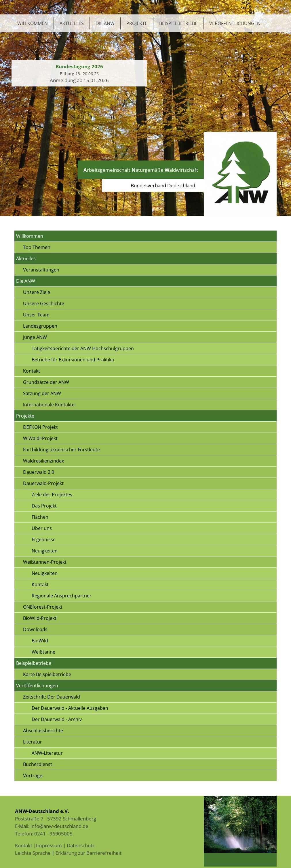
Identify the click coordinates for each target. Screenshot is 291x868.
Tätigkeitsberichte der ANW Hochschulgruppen (83, 348)
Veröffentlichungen (235, 23)
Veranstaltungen (41, 270)
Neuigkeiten (45, 551)
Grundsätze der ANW (46, 382)
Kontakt (32, 371)
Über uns (42, 528)
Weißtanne (43, 652)
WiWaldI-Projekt (40, 438)
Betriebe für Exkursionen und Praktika (73, 360)
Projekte (137, 23)
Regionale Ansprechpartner (62, 596)
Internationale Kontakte (49, 405)
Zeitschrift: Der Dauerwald (52, 697)
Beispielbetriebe (178, 23)
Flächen (40, 517)
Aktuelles (72, 23)
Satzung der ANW (42, 393)
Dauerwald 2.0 (39, 472)
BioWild (40, 641)
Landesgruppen (40, 326)
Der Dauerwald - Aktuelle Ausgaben (70, 708)
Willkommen (33, 23)
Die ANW (105, 23)
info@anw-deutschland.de (59, 826)
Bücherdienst (38, 764)
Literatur (33, 742)
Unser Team (36, 315)
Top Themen (37, 247)
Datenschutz (81, 845)
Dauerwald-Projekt (43, 483)
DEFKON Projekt (40, 427)
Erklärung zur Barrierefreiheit (89, 853)
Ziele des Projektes (52, 495)
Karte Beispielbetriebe (47, 674)
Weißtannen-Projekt (45, 562)
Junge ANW (35, 337)
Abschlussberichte (43, 731)
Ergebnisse (44, 539)
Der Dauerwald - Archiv (57, 719)
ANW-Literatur (47, 753)
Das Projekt (44, 506)
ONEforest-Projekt (43, 607)
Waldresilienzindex (43, 461)
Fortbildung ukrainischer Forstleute (61, 450)
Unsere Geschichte (44, 303)
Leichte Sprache (33, 853)
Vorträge (33, 775)
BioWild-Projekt (40, 618)
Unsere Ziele (37, 292)
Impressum (49, 845)
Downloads (35, 629)
